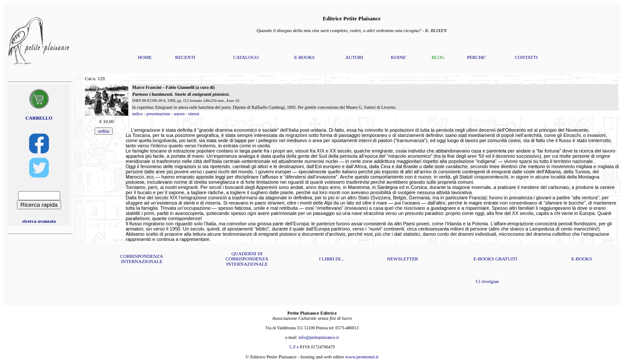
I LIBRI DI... (331, 259)
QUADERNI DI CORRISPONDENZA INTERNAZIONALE (247, 259)
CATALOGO (246, 57)
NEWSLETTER (403, 259)
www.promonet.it (362, 357)
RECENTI (185, 57)
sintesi (194, 114)
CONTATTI (526, 57)
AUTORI (354, 57)
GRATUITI (506, 259)
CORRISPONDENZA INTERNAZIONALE (141, 259)
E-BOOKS (305, 57)
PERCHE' (476, 57)
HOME (145, 57)
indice (137, 114)
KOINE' (399, 57)
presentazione (158, 114)
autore (179, 114)
